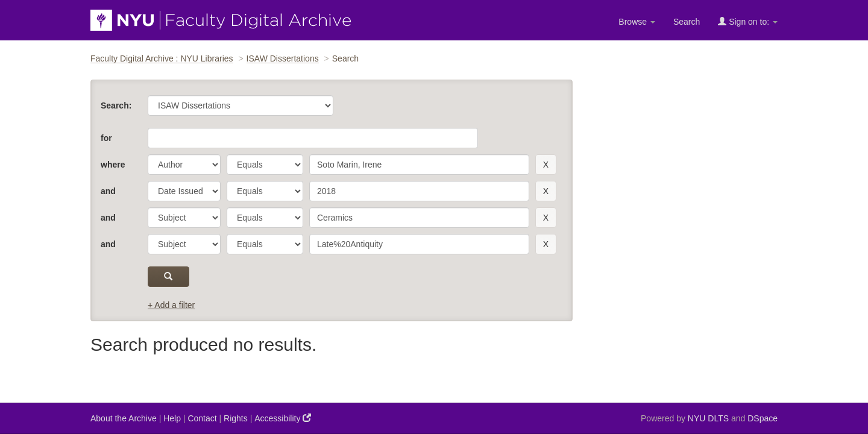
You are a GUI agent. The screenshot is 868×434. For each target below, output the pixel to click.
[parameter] (184, 165)
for (106, 138)
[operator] (265, 165)
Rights (236, 418)
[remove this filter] (546, 165)
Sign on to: (748, 21)
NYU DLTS (708, 418)
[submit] (168, 277)
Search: (116, 105)
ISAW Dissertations (283, 58)
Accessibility (283, 418)
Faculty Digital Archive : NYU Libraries (162, 58)
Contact (202, 418)
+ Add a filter (171, 305)
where (113, 165)
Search (687, 22)
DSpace (763, 418)
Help (172, 418)
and (108, 191)
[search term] (419, 165)
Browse (637, 22)
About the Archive (124, 418)
